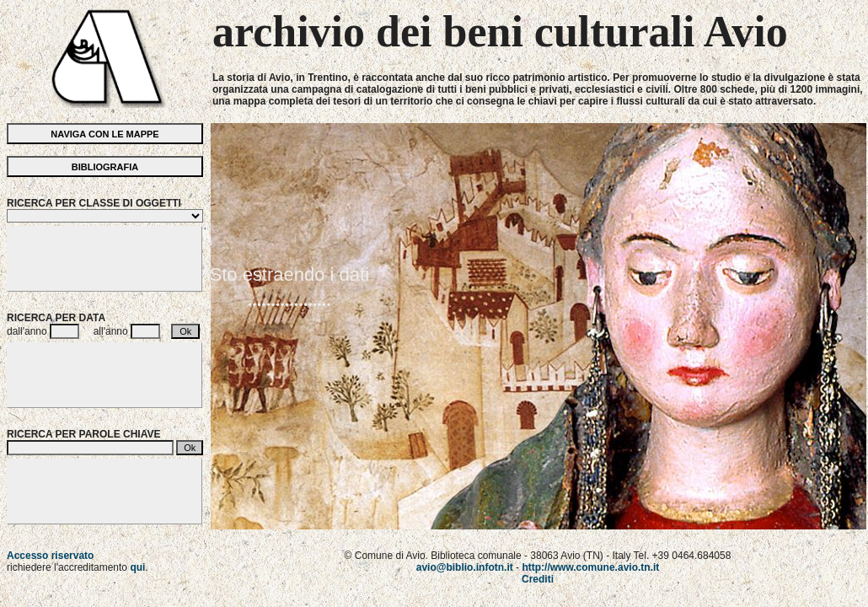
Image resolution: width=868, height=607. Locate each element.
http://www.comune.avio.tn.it (590, 567)
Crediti (538, 579)
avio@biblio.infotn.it (465, 567)
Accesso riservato (50, 556)
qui (137, 567)
